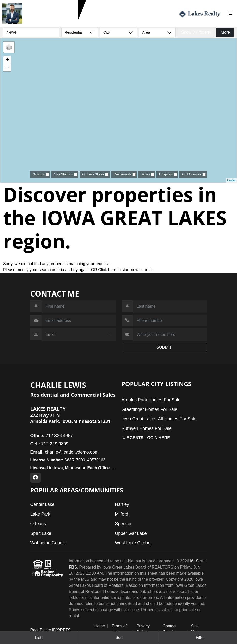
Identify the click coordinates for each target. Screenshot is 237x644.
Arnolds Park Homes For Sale (151, 400)
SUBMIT (164, 347)
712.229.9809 (37, 23)
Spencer (123, 524)
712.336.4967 (52, 436)
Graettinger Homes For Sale (150, 409)
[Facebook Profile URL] (35, 478)
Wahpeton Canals (48, 543)
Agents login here (146, 438)
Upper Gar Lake (131, 533)
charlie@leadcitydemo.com (65, 452)
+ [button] (7, 60)
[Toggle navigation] (233, 13)
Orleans (38, 524)
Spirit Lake (41, 533)
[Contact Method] (79, 335)
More (225, 32)
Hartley (122, 504)
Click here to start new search (125, 270)
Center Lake (43, 504)
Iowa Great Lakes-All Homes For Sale (159, 419)
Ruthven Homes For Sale (147, 428)
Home (100, 626)
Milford (122, 514)
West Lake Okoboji (134, 543)
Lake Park (40, 514)
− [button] (7, 68)
